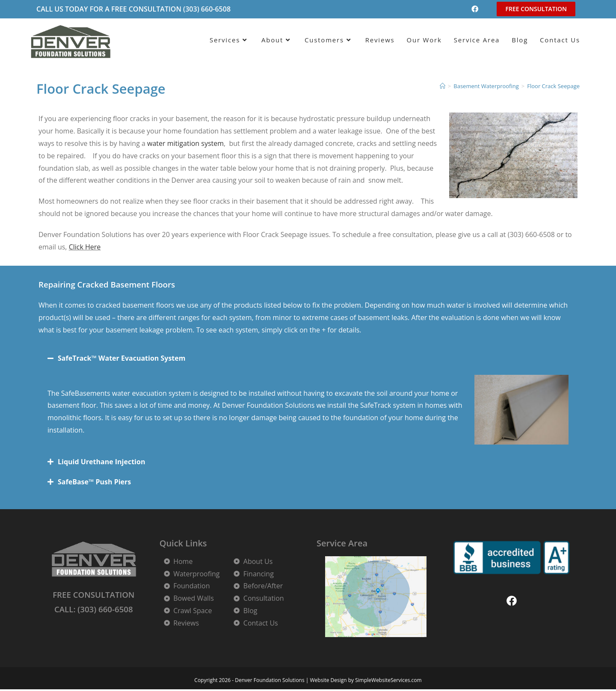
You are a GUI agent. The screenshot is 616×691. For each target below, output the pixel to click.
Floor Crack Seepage (553, 86)
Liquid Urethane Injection (101, 462)
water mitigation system (185, 143)
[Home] (443, 86)
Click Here (85, 247)
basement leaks (383, 317)
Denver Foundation (253, 405)
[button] (308, 358)
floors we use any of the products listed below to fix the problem (259, 305)
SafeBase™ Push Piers (94, 482)
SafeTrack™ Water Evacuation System (121, 358)
